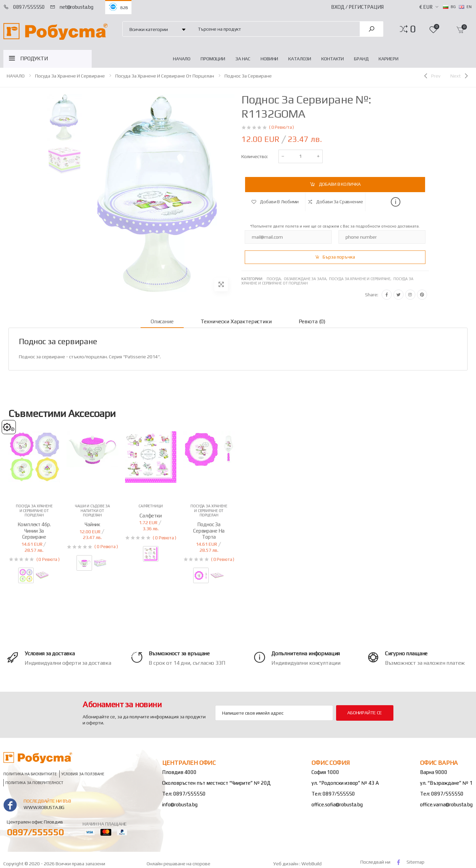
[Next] (460, 76)
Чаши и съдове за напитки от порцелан (92, 510)
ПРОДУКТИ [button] (34, 58)
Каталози (300, 59)
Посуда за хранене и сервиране (70, 76)
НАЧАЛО (182, 59)
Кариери (388, 59)
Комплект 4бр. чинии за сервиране (34, 531)
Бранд (361, 59)
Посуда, (275, 279)
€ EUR (426, 7)
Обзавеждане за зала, (307, 279)
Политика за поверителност (34, 783)
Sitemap (415, 862)
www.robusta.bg (44, 807)
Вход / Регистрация (357, 7)
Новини (269, 59)
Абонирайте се (365, 713)
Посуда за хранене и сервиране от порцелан (165, 76)
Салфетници (151, 506)
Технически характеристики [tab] (236, 321)
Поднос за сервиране (248, 76)
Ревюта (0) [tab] (312, 321)
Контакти (333, 59)
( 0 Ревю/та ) (281, 127)
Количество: (255, 156)
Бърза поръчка (339, 257)
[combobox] (275, 29)
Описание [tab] (162, 321)
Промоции (213, 59)
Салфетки (151, 516)
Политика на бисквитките (30, 774)
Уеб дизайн (286, 864)
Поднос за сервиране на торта (209, 531)
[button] (413, 29)
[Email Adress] (274, 713)
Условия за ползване (83, 774)
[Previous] (432, 76)
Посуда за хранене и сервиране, (361, 279)
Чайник (92, 524)
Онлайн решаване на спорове (178, 864)
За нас (243, 59)
